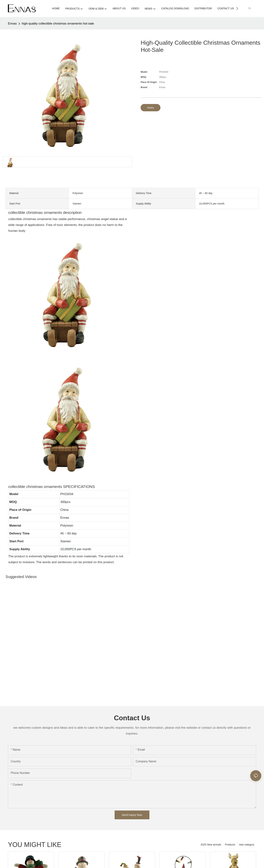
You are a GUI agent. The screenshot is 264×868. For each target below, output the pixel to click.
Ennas (12, 24)
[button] (237, 8)
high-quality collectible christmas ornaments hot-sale (58, 24)
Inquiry (151, 108)
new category (247, 845)
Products (230, 845)
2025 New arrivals (211, 845)
